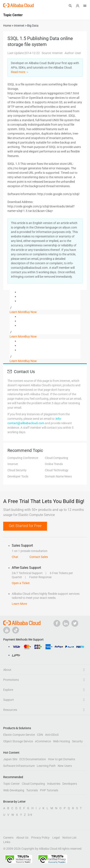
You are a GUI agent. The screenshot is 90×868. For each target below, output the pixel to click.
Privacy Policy (40, 838)
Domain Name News (58, 476)
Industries (54, 784)
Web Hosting (61, 741)
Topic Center (11, 784)
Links (7, 842)
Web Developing (14, 790)
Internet (13, 464)
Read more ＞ (20, 72)
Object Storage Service (18, 741)
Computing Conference (23, 458)
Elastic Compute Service (19, 735)
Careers (8, 838)
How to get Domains (62, 759)
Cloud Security (17, 470)
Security (77, 741)
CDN (40, 735)
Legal (56, 838)
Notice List (69, 838)
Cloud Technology (57, 470)
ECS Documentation (33, 759)
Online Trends (54, 464)
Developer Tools (18, 476)
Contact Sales (39, 557)
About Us (22, 838)
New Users (65, 766)
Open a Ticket (21, 583)
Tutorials (32, 790)
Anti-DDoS (52, 735)
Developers (70, 784)
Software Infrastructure (19, 766)
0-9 (30, 815)
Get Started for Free (25, 526)
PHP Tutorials (49, 790)
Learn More (17, 312)
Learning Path (46, 766)
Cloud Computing (56, 458)
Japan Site (10, 759)
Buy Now (31, 312)
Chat (15, 557)
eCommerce (43, 741)
